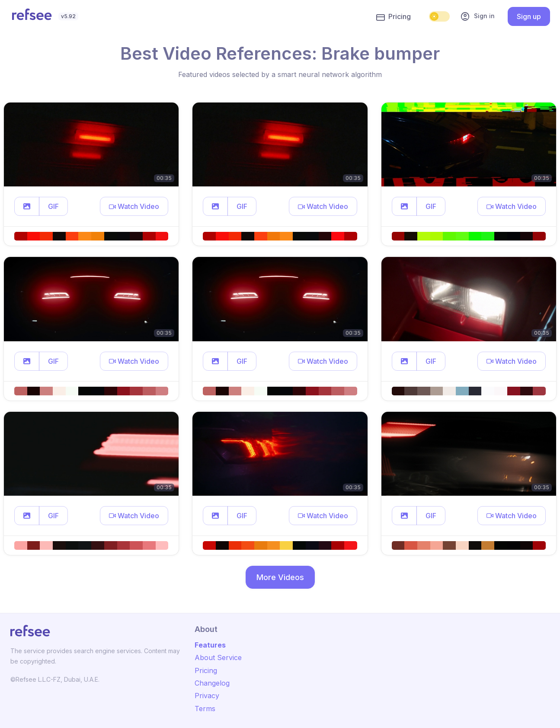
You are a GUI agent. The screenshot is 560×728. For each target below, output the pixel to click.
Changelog (212, 683)
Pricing (394, 17)
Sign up (529, 16)
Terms (205, 709)
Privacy (207, 696)
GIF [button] (53, 206)
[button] (27, 206)
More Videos (280, 577)
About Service (218, 657)
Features (210, 645)
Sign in (477, 16)
